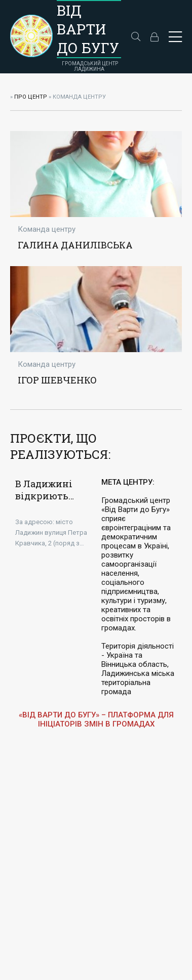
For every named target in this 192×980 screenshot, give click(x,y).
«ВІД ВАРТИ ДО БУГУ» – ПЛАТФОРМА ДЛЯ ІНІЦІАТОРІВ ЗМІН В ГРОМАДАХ (96, 719)
